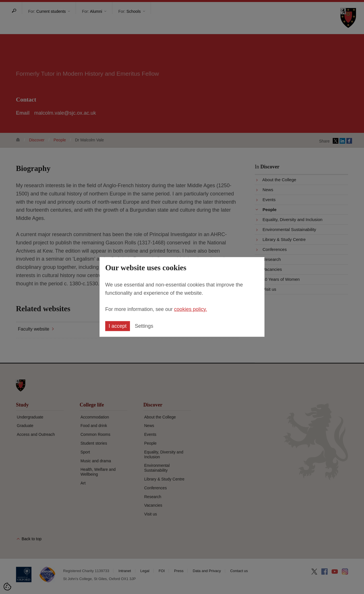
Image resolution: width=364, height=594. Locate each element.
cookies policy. (191, 309)
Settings (144, 326)
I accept (118, 326)
